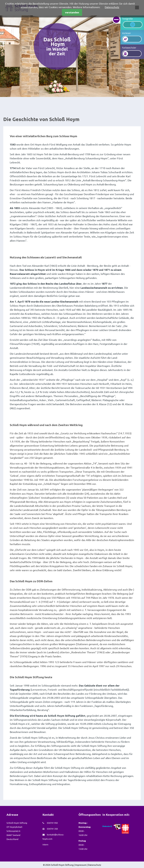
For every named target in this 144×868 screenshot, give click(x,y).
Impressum (81, 865)
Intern (45, 844)
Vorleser (126, 33)
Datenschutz (112, 7)
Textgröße (127, 19)
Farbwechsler (129, 48)
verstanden (72, 12)
